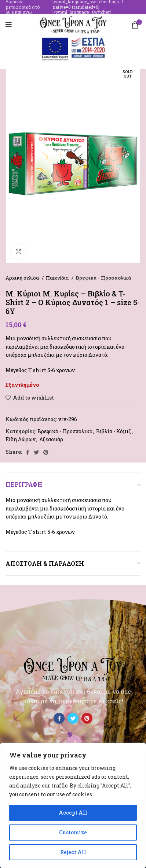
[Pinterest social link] (46, 452)
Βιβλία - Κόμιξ (114, 431)
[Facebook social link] (28, 452)
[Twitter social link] (36, 452)
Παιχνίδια (58, 278)
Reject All (73, 852)
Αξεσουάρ (51, 439)
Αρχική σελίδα (23, 278)
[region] (73, 805)
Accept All (73, 813)
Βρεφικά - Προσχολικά (103, 278)
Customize (73, 832)
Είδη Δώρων (21, 439)
